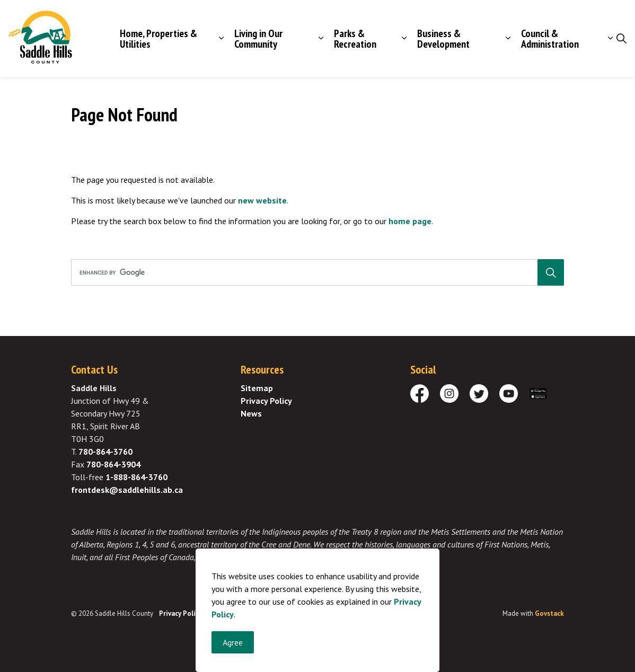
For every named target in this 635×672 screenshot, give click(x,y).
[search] (315, 272)
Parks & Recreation (355, 39)
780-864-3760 (105, 452)
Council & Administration (550, 39)
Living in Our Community (258, 39)
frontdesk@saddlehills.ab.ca (127, 490)
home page (410, 221)
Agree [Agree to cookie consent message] (233, 651)
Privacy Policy (266, 401)
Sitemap (257, 388)
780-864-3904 (113, 464)
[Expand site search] (621, 39)
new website (262, 200)
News (251, 413)
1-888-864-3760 (136, 477)
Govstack (549, 613)
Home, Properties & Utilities (158, 39)
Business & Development (443, 39)
